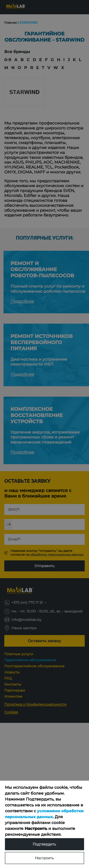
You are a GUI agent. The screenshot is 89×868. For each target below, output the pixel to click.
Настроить (44, 858)
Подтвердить (45, 844)
